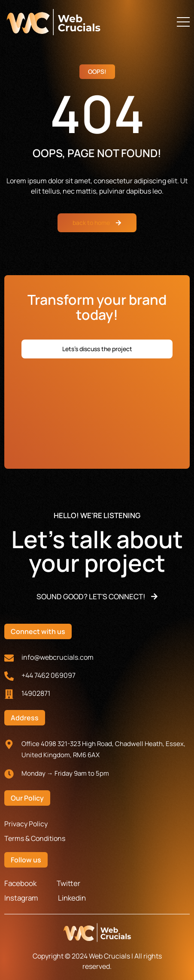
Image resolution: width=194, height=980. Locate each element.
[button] (183, 22)
